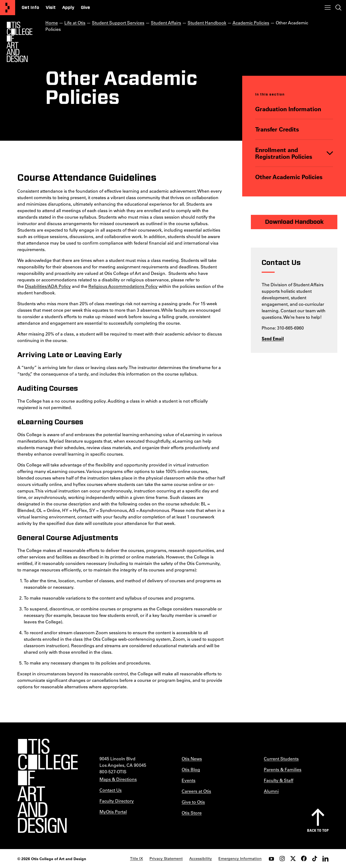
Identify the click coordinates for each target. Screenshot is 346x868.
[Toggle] (330, 153)
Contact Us (111, 790)
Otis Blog (191, 769)
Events (189, 780)
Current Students (281, 759)
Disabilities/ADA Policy (48, 286)
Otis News (192, 759)
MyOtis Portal (113, 812)
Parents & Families (283, 769)
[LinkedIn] (325, 859)
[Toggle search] (338, 8)
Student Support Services (118, 23)
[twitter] (293, 859)
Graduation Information (288, 109)
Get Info (30, 8)
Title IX (137, 859)
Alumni (271, 791)
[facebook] (304, 859)
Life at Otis (75, 23)
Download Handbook (294, 222)
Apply (68, 8)
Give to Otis (193, 802)
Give (85, 8)
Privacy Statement (166, 859)
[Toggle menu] (328, 8)
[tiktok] (315, 859)
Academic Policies (251, 23)
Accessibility (201, 859)
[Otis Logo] (19, 42)
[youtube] (271, 859)
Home (52, 23)
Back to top (318, 830)
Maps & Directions (118, 779)
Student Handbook (207, 23)
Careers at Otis (196, 791)
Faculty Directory (117, 801)
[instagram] (282, 859)
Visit (51, 8)
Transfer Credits (277, 129)
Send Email (273, 339)
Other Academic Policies (289, 177)
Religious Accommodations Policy (123, 286)
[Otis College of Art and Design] (8, 8)
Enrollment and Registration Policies (284, 153)
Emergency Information (240, 859)
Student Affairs (166, 23)
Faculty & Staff (279, 780)
